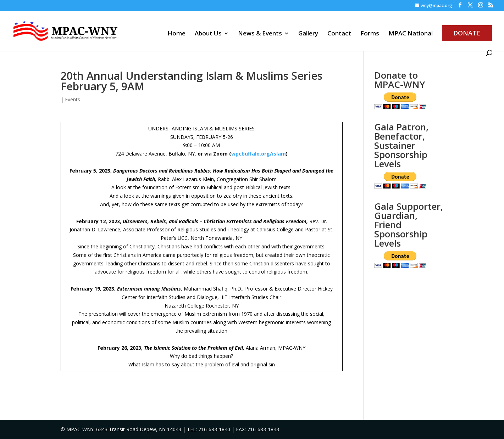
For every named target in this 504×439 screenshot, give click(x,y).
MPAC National (411, 34)
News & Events (260, 34)
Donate (467, 33)
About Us (208, 34)
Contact (339, 34)
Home (176, 34)
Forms (370, 34)
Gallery (308, 34)
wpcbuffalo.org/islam (259, 154)
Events (73, 99)
